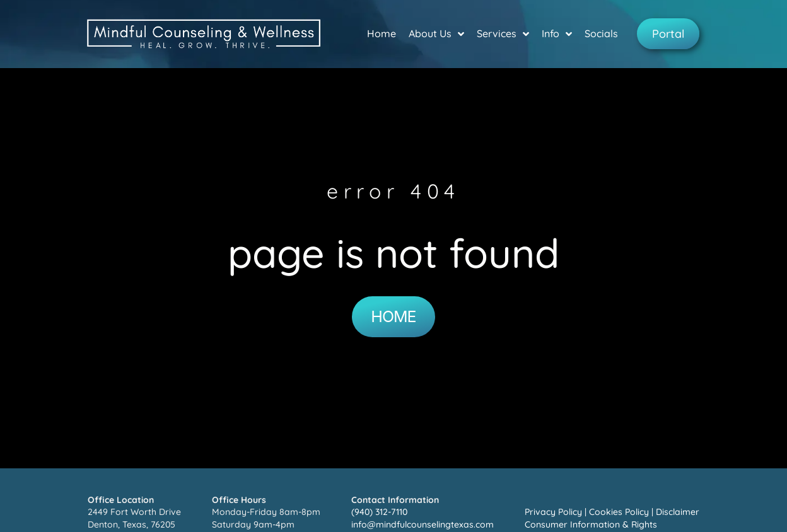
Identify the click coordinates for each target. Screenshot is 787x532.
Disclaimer (678, 512)
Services (503, 34)
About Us (436, 34)
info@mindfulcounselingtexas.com (423, 524)
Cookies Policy (619, 512)
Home (382, 33)
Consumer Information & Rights (591, 524)
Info (557, 34)
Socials (601, 33)
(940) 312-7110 (379, 512)
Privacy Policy (553, 512)
